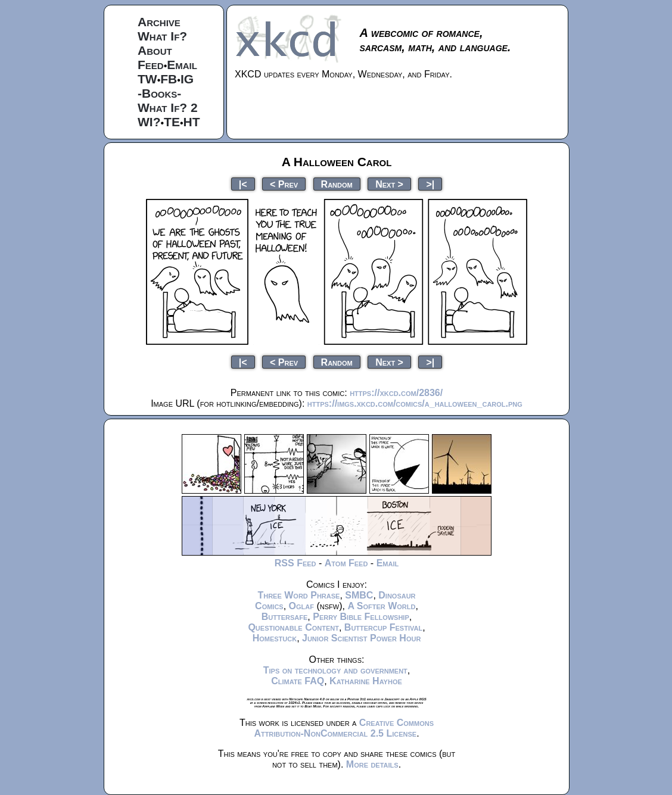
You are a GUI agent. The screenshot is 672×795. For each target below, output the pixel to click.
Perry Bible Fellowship (361, 617)
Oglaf (301, 606)
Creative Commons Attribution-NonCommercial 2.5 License (344, 728)
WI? (149, 122)
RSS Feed (295, 563)
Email (182, 65)
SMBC (359, 595)
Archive (159, 22)
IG (187, 79)
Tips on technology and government (335, 670)
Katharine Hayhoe (366, 681)
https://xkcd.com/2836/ (396, 393)
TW (147, 79)
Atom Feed (346, 563)
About (155, 50)
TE (172, 122)
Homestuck (275, 638)
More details (372, 764)
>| (430, 184)
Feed (151, 65)
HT (192, 122)
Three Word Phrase (298, 595)
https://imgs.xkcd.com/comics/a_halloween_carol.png (415, 403)
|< (243, 184)
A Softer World (381, 606)
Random (337, 184)
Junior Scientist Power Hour (361, 638)
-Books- (159, 93)
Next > (389, 184)
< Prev (284, 184)
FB (169, 79)
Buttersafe (285, 617)
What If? (162, 36)
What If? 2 (168, 107)
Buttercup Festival (383, 627)
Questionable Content (293, 627)
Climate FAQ (298, 681)
